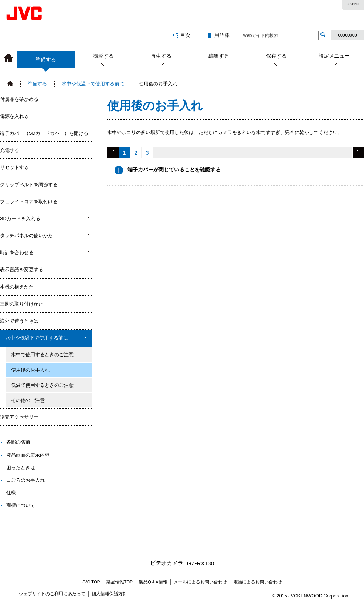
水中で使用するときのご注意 (42, 354)
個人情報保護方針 (109, 594)
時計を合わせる (17, 253)
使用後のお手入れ (30, 370)
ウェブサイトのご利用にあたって (52, 594)
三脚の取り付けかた (22, 304)
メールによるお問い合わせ (200, 582)
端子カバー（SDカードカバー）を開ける (44, 133)
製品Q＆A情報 (153, 582)
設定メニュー (334, 56)
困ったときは (21, 468)
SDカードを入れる (20, 219)
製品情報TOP (120, 582)
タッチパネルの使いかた (26, 236)
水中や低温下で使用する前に (93, 84)
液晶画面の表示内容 (28, 455)
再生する (161, 56)
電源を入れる (14, 116)
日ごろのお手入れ (25, 480)
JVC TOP (91, 582)
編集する (219, 56)
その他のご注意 (28, 400)
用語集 (222, 35)
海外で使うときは (19, 321)
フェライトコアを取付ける (29, 202)
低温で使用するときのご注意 (42, 385)
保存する (276, 56)
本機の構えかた (17, 287)
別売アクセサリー (19, 417)
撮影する (103, 56)
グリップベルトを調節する (29, 185)
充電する (10, 150)
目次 (185, 35)
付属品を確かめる (19, 99)
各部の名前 (18, 442)
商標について (21, 505)
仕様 (11, 493)
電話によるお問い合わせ (258, 582)
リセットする (14, 167)
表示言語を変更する (22, 270)
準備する (46, 62)
